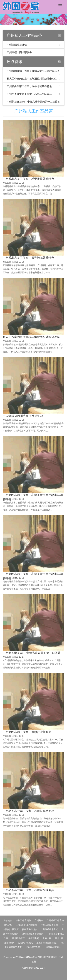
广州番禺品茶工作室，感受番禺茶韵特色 (28, 179)
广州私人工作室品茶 (34, 111)
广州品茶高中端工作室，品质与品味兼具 (29, 94)
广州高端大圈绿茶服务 (19, 52)
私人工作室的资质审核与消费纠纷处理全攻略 (32, 79)
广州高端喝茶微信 (17, 45)
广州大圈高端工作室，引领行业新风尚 (27, 808)
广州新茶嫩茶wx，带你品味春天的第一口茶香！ (33, 102)
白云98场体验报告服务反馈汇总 (23, 492)
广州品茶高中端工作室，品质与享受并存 (28, 887)
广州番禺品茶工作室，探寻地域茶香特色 (29, 86)
